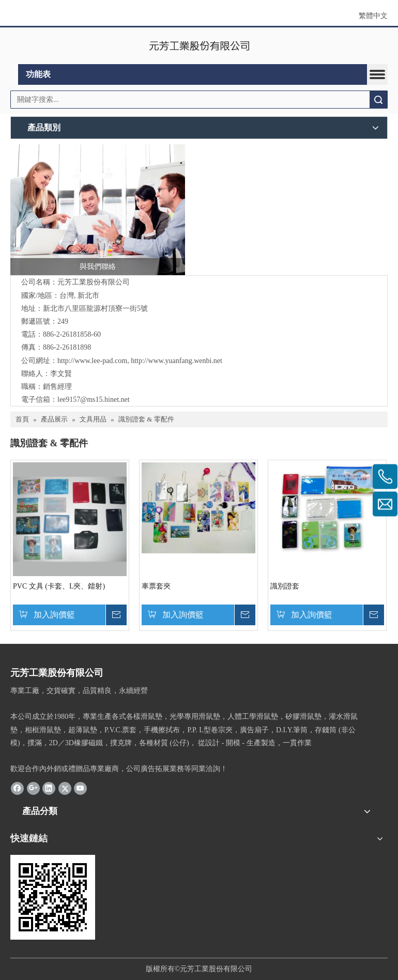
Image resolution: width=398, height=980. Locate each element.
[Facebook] (17, 788)
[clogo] (199, 46)
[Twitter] (65, 788)
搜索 (378, 100)
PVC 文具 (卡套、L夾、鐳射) (59, 586)
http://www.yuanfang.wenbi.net (177, 361)
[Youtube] (80, 788)
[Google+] (33, 788)
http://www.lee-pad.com (92, 361)
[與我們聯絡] (98, 210)
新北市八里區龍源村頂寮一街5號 (95, 308)
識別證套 (285, 586)
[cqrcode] (53, 897)
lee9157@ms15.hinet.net (94, 399)
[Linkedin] (49, 788)
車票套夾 (156, 586)
